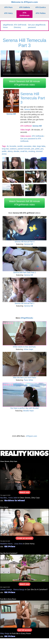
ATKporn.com (32, 436)
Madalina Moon (6, 544)
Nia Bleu (4, 498)
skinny (10, 151)
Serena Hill (28, 244)
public (4, 151)
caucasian (27, 146)
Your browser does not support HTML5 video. (24, 64)
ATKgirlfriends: (27, 318)
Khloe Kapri (28, 349)
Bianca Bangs (19, 590)
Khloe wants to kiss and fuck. (24, 347)
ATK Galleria (24, 7)
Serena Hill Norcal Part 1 (24, 303)
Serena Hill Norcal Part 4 (24, 242)
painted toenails (24, 149)
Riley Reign (5, 633)
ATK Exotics (41, 7)
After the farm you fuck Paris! (24, 378)
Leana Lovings (6, 590)
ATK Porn (8, 7)
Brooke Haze (28, 411)
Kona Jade (13, 498)
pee (33, 149)
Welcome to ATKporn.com (25, 2)
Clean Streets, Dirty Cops (9, 461)
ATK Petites (41, 13)
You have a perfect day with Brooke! (25, 408)
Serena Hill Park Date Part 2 (25, 272)
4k (8, 146)
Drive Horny (4, 507)
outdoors (13, 149)
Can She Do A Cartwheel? (9, 553)
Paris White (29, 380)
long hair (5, 149)
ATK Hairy (8, 13)
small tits (24, 151)
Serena (27, 109)
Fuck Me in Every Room (8, 599)
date (34, 146)
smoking (32, 151)
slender (16, 151)
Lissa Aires (18, 544)
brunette (13, 146)
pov (42, 149)
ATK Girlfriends (25, 14)
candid (20, 146)
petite (37, 149)
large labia (41, 146)
